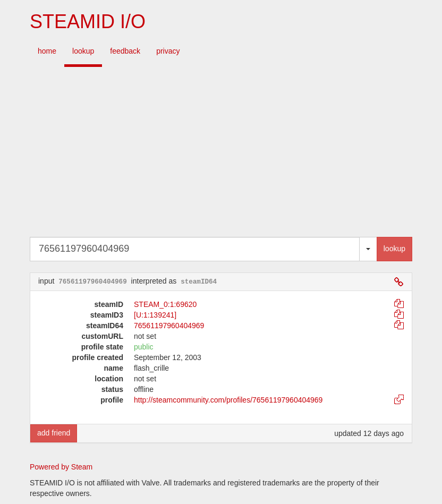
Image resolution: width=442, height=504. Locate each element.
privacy (168, 51)
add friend (54, 433)
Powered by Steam (61, 467)
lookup (83, 51)
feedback (125, 51)
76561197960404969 (169, 326)
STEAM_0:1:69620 (165, 304)
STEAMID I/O (88, 22)
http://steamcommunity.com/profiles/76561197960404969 (228, 400)
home (47, 51)
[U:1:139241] (155, 315)
